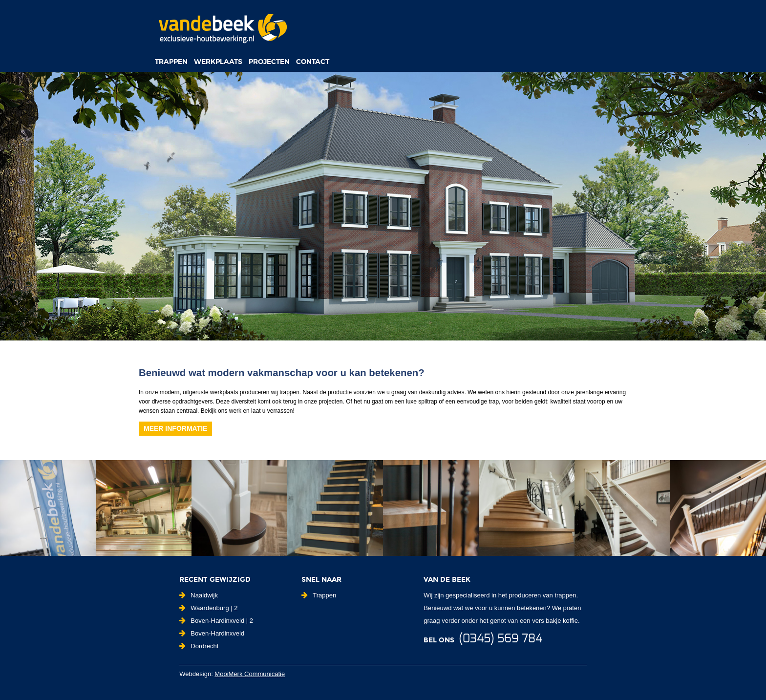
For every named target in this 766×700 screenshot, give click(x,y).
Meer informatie (175, 428)
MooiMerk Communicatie (250, 674)
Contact (313, 62)
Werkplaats (218, 62)
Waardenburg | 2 (208, 608)
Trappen (171, 62)
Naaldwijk (199, 595)
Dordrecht (199, 646)
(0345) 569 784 (500, 639)
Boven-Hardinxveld (212, 633)
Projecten (269, 62)
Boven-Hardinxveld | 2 (216, 621)
